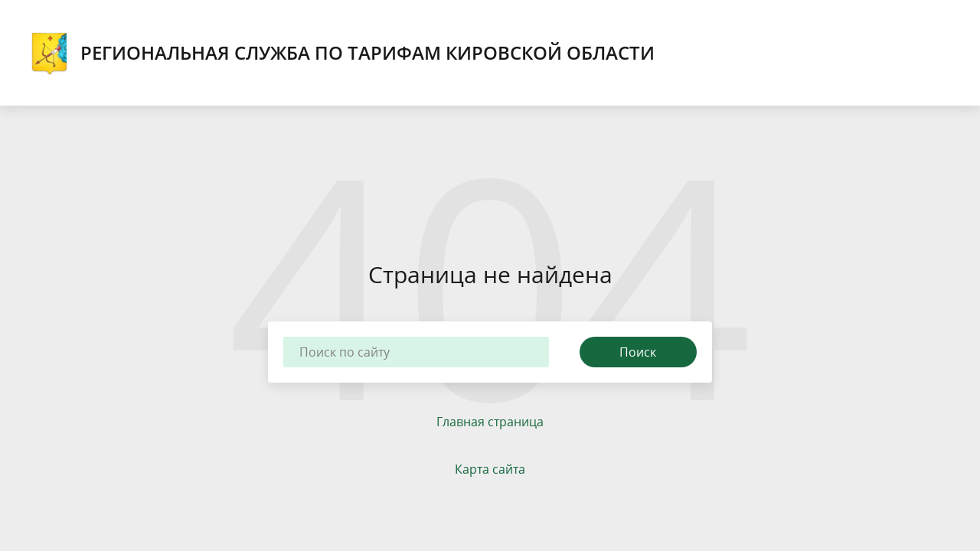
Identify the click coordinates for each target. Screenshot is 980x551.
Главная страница (490, 422)
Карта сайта (490, 469)
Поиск (638, 352)
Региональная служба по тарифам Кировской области (343, 53)
